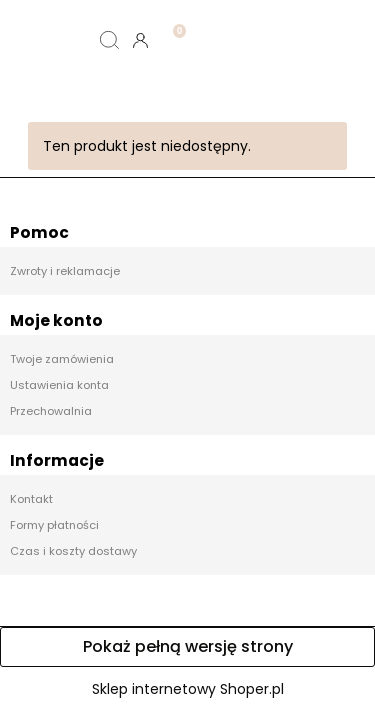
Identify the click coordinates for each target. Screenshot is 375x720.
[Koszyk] (171, 24)
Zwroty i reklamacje (65, 271)
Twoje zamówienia (62, 359)
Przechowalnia (51, 411)
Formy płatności (54, 525)
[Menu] (47, 40)
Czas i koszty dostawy (73, 551)
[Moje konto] (140, 40)
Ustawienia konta (59, 385)
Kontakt (31, 499)
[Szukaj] (109, 40)
